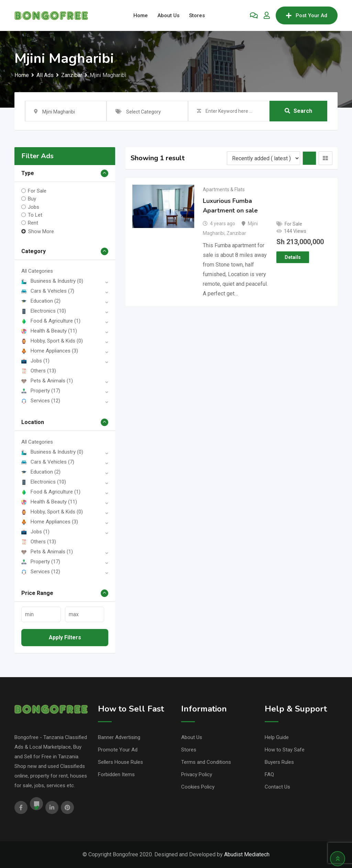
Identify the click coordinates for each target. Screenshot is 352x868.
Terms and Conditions (206, 762)
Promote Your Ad (118, 750)
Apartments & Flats (224, 189)
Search (298, 111)
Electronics (44, 311)
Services (41, 401)
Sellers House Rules (120, 762)
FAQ (269, 774)
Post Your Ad (307, 15)
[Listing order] (263, 158)
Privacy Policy (197, 774)
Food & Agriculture (51, 321)
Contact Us (277, 787)
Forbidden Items (116, 774)
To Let (35, 215)
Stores (197, 15)
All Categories (37, 271)
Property (41, 391)
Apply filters (65, 637)
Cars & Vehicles (48, 291)
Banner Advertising (119, 737)
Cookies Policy (198, 787)
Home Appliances (50, 351)
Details (293, 257)
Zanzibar (236, 233)
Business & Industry (52, 281)
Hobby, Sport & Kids (52, 341)
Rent (33, 223)
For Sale (37, 191)
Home (141, 15)
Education (41, 301)
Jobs (34, 207)
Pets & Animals (47, 381)
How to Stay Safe (285, 750)
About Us (168, 15)
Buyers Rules (279, 762)
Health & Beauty (49, 331)
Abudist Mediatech (247, 854)
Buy (32, 199)
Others (39, 371)
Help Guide (277, 737)
